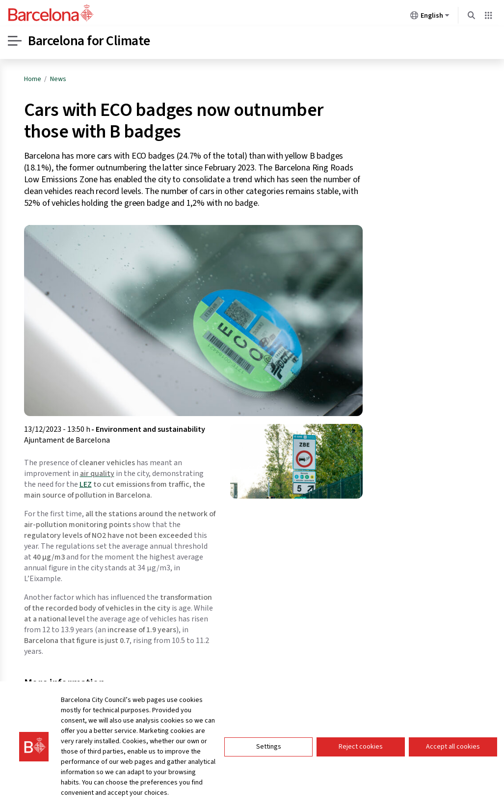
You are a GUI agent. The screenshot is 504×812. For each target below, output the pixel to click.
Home (33, 79)
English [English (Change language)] (430, 17)
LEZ (86, 484)
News (58, 79)
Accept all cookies (453, 748)
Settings (269, 748)
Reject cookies (361, 748)
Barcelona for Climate (89, 41)
